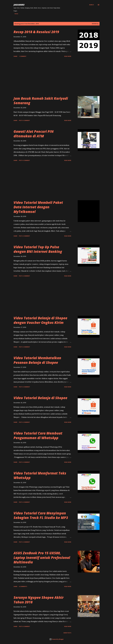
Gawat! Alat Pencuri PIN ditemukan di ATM (34, 134)
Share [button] (15, 56)
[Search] (91, 5)
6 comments (23, 586)
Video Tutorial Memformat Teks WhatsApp (40, 475)
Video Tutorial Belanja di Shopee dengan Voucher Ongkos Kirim (40, 320)
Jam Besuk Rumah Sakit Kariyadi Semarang (41, 101)
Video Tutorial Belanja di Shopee (40, 398)
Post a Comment (24, 120)
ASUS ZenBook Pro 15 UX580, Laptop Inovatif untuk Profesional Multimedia (42, 558)
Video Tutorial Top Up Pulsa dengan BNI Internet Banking (38, 249)
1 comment (23, 56)
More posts (67, 633)
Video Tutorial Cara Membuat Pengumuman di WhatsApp (38, 435)
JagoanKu (19, 5)
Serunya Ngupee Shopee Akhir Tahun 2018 (39, 600)
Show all (95, 24)
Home (16, 14)
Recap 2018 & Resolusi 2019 (36, 32)
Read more (68, 56)
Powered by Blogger (57, 639)
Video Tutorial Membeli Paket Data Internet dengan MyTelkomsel (38, 207)
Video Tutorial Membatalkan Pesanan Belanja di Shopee (37, 360)
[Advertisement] (42, 77)
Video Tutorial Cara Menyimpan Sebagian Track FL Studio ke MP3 (41, 515)
